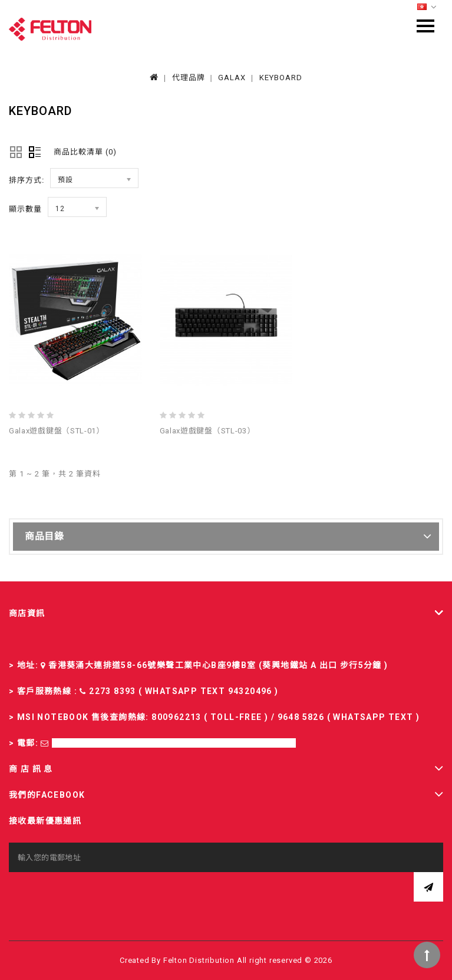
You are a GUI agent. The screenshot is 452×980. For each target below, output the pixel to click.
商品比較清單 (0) (85, 152)
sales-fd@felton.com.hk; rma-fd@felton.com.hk (174, 743)
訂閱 (428, 887)
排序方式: (27, 180)
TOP (427, 955)
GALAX (232, 78)
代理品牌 (189, 78)
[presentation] (98, 895)
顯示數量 (25, 209)
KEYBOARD (281, 78)
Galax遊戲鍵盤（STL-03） (207, 431)
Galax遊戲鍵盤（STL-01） (57, 431)
